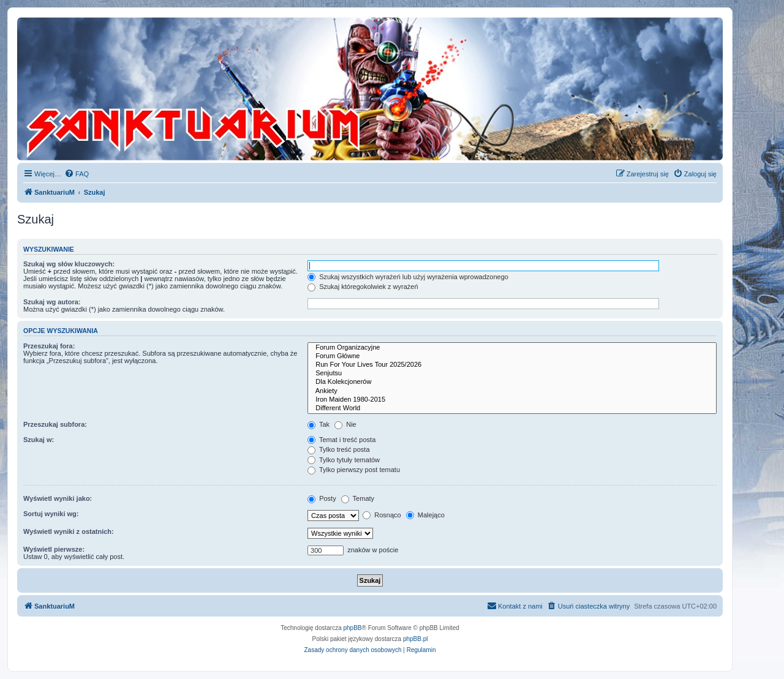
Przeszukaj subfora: (55, 424)
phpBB (353, 628)
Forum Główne (512, 356)
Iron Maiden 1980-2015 (512, 400)
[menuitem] (77, 174)
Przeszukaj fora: (49, 346)
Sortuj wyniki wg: (51, 514)
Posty (322, 498)
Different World (512, 408)
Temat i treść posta (341, 440)
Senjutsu (512, 373)
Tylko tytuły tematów (344, 460)
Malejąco (425, 515)
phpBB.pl (416, 639)
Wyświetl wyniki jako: (58, 498)
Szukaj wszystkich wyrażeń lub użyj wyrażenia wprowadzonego (408, 277)
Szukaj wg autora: (52, 302)
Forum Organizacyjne (512, 348)
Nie (345, 424)
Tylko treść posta (338, 449)
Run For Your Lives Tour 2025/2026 (512, 365)
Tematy (358, 498)
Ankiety (512, 391)
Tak (318, 424)
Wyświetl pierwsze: (54, 549)
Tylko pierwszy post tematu (354, 470)
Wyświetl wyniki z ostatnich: (69, 531)
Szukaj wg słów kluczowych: (69, 264)
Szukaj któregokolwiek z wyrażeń (363, 287)
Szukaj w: (39, 440)
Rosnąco (382, 515)
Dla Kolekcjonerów (512, 382)
